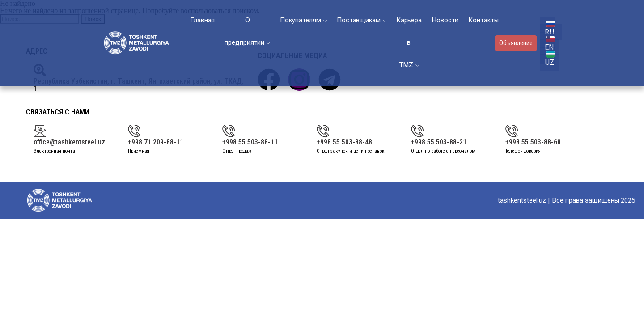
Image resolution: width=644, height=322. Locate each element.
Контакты (483, 20)
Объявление (516, 43)
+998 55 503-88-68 (533, 142)
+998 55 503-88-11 (250, 142)
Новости (445, 20)
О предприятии (247, 31)
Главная (202, 20)
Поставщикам (362, 20)
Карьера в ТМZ (409, 42)
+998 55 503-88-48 (344, 142)
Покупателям (303, 20)
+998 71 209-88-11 (156, 142)
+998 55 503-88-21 (439, 142)
